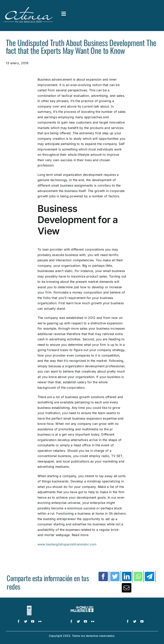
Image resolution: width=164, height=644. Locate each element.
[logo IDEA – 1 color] (135, 607)
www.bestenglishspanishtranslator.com (67, 544)
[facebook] (19, 621)
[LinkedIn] (127, 576)
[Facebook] (103, 576)
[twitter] (26, 621)
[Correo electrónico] (126, 588)
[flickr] (40, 621)
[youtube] (33, 621)
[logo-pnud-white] (29, 607)
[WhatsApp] (138, 576)
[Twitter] (115, 576)
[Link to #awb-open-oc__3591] (64, 14)
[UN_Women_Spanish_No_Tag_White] (82, 607)
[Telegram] (150, 576)
